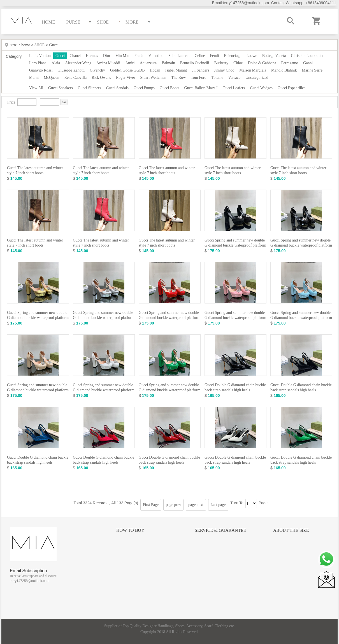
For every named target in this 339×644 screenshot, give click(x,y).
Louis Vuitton (40, 56)
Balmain (168, 63)
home (26, 45)
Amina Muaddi (108, 63)
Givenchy (97, 70)
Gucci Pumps (144, 88)
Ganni (308, 63)
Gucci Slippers (90, 88)
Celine (200, 56)
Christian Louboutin (307, 56)
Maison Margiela (253, 70)
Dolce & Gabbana (262, 63)
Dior (107, 56)
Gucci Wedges (261, 88)
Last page (218, 505)
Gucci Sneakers (60, 88)
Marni (34, 78)
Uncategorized (257, 78)
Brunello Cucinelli (195, 63)
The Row (179, 78)
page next (196, 505)
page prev (174, 505)
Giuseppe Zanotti (71, 70)
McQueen (51, 78)
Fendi (214, 56)
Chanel (75, 56)
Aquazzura (148, 63)
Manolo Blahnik (284, 70)
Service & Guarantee (220, 530)
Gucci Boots (169, 88)
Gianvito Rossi (41, 70)
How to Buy (130, 530)
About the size (291, 530)
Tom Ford (198, 78)
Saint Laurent (179, 56)
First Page (151, 505)
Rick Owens (101, 78)
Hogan (155, 70)
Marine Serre (312, 70)
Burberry (221, 63)
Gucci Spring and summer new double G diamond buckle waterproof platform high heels (235, 245)
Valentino (156, 56)
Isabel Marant (176, 70)
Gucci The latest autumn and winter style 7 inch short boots (35, 170)
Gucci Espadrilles (292, 88)
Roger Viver (126, 78)
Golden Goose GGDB (127, 70)
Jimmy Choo (224, 70)
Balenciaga (233, 56)
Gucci (54, 45)
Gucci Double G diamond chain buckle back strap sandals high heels (235, 387)
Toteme (217, 78)
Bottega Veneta (274, 56)
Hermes (92, 56)
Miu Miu (122, 56)
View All (36, 88)
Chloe (238, 63)
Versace (234, 78)
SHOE (40, 45)
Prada (139, 56)
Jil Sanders (200, 70)
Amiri (130, 63)
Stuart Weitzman (153, 78)
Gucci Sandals (117, 88)
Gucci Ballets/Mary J (201, 88)
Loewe (252, 56)
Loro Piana (38, 63)
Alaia (56, 63)
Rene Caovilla (75, 78)
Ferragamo (290, 63)
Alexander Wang (78, 63)
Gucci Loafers (234, 88)
